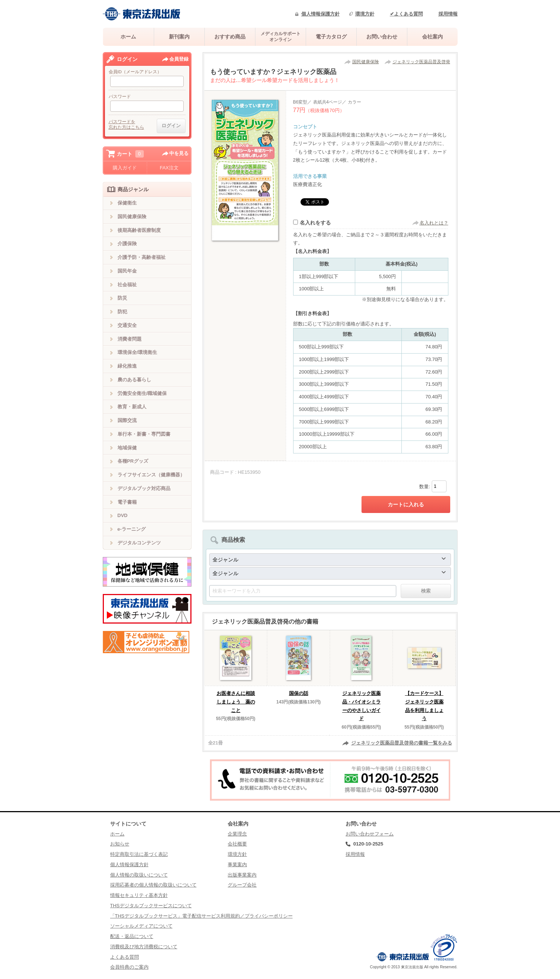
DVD (123, 515)
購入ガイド (125, 168)
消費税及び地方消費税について (144, 947)
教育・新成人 (132, 407)
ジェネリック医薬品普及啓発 (421, 62)
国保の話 (299, 693)
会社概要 (237, 844)
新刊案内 (179, 37)
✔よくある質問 (406, 14)
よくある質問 (125, 957)
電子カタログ (331, 37)
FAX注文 (169, 168)
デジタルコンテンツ (139, 543)
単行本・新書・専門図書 (144, 434)
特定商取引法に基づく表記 (139, 854)
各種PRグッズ (133, 461)
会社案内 (432, 37)
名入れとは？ (434, 223)
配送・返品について (132, 936)
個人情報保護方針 (320, 14)
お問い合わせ (382, 37)
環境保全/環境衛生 (138, 352)
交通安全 (127, 325)
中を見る (179, 153)
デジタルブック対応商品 (144, 488)
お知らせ (120, 844)
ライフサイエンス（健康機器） (151, 475)
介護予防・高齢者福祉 (142, 257)
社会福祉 (127, 285)
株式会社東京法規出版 (142, 14)
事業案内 (237, 865)
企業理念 (237, 834)
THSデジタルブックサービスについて (151, 906)
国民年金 (127, 271)
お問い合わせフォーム (370, 834)
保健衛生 (127, 203)
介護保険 (127, 244)
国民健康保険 (366, 62)
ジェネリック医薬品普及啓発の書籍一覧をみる (402, 743)
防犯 (122, 312)
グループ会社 (242, 885)
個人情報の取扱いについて (139, 875)
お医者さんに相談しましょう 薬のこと (236, 702)
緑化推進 (127, 366)
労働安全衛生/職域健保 (142, 393)
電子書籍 (127, 502)
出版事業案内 (242, 875)
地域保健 (127, 448)
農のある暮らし (134, 380)
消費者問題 (130, 339)
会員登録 (179, 59)
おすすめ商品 (230, 37)
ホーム (128, 37)
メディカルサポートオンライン (281, 36)
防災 (122, 298)
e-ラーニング (132, 529)
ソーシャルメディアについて (141, 926)
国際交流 (127, 420)
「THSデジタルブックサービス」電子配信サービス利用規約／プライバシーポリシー (201, 916)
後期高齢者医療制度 (139, 230)
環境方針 (365, 14)
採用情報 (448, 14)
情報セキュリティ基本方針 (139, 895)
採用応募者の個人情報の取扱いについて (153, 885)
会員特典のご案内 (129, 967)
